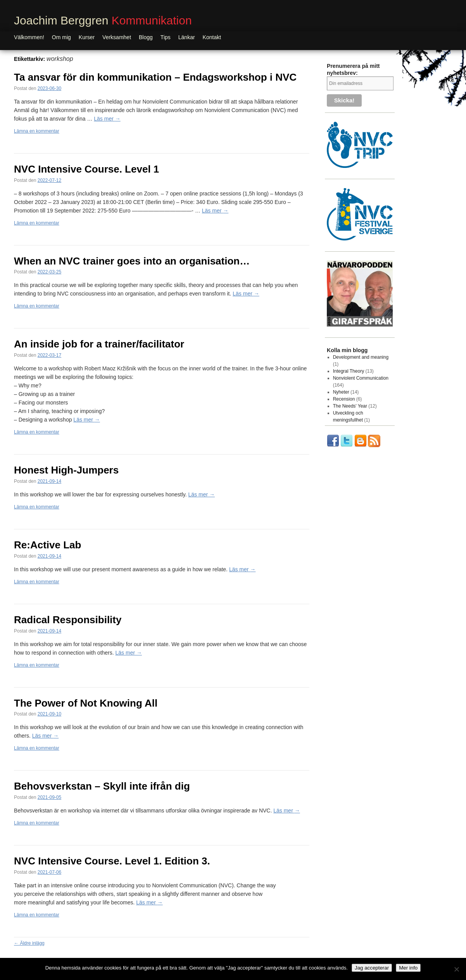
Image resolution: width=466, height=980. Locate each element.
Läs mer (107, 119)
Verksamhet (117, 37)
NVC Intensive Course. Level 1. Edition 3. (112, 861)
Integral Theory (349, 371)
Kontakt (212, 37)
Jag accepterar (372, 968)
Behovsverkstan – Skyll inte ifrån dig (102, 786)
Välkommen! (29, 37)
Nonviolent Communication (361, 378)
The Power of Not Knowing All (86, 703)
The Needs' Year (350, 406)
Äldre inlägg (29, 943)
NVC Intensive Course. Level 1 (86, 169)
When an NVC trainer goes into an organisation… (132, 261)
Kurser (87, 37)
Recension (344, 399)
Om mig (61, 37)
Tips (166, 37)
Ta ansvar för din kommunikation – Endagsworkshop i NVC (155, 77)
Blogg (146, 37)
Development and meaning (361, 357)
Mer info (408, 968)
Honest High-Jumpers (66, 470)
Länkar (187, 37)
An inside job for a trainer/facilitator (99, 344)
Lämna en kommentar (37, 131)
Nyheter (341, 392)
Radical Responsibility (68, 620)
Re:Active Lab (47, 545)
